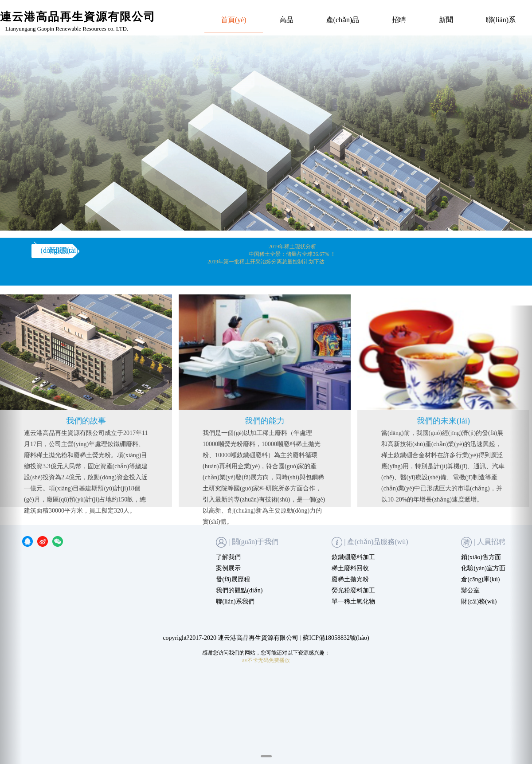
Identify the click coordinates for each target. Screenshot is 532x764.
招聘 (399, 20)
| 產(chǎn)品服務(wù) (370, 542)
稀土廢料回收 (350, 568)
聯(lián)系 (501, 20)
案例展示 (228, 568)
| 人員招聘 (483, 542)
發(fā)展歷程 (233, 579)
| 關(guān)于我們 (247, 542)
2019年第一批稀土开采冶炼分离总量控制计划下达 (266, 262)
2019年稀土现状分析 (292, 247)
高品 (286, 20)
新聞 (446, 20)
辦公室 (470, 590)
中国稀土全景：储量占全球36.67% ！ (292, 254)
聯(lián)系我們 (235, 601)
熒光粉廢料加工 (353, 590)
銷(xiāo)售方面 (481, 557)
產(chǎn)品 (343, 20)
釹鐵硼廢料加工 (353, 557)
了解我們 (228, 557)
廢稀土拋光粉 (350, 579)
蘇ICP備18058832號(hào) (336, 638)
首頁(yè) (234, 20)
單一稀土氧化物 (353, 601)
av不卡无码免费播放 (266, 660)
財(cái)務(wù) (479, 601)
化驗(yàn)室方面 (483, 568)
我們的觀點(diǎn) (239, 590)
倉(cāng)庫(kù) (480, 579)
